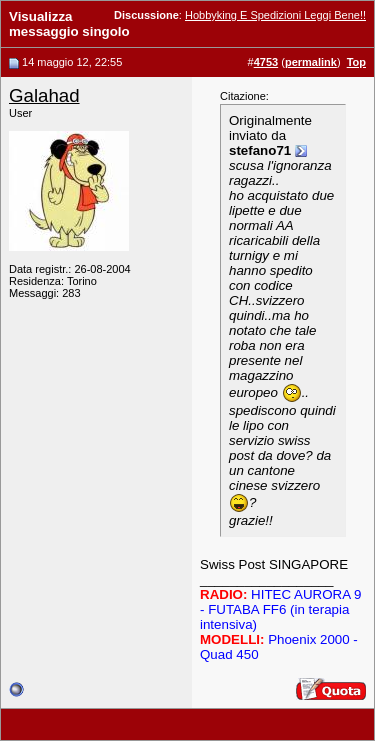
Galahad (44, 95)
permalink (311, 62)
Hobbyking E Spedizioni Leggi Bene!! (275, 15)
